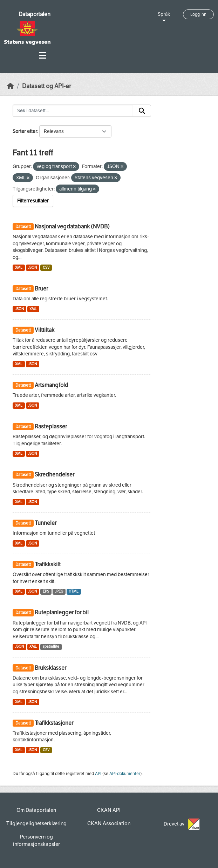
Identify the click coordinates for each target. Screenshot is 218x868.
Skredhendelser (54, 475)
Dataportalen (35, 14)
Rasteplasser (51, 426)
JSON (32, 268)
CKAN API (109, 810)
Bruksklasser (50, 668)
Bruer (41, 289)
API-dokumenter (125, 774)
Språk (164, 14)
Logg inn (198, 14)
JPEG (59, 591)
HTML (74, 591)
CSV (46, 268)
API (98, 774)
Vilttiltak (45, 330)
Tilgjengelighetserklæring (36, 823)
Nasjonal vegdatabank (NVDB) (72, 226)
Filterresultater (33, 201)
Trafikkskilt (48, 564)
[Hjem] (11, 86)
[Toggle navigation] (43, 56)
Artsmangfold (52, 385)
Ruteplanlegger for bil (62, 612)
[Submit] (142, 111)
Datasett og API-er (47, 86)
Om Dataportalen (36, 810)
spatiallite (51, 646)
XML (19, 268)
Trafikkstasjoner (54, 723)
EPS (46, 591)
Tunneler (46, 523)
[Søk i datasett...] (73, 111)
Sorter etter (25, 131)
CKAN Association (109, 823)
